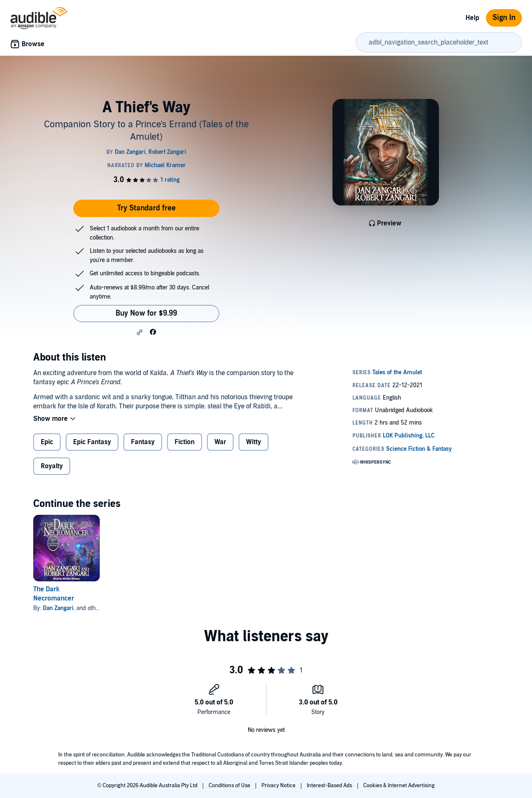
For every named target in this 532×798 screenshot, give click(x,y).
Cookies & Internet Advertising (399, 786)
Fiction (185, 442)
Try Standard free (147, 208)
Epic (47, 442)
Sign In (504, 18)
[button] (140, 332)
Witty (254, 442)
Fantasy (143, 442)
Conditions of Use (230, 786)
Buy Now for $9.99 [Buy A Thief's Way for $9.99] (146, 313)
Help (472, 18)
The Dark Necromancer (54, 594)
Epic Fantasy (92, 442)
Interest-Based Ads (330, 786)
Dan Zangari (58, 608)
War (220, 442)
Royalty (52, 466)
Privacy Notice (279, 786)
